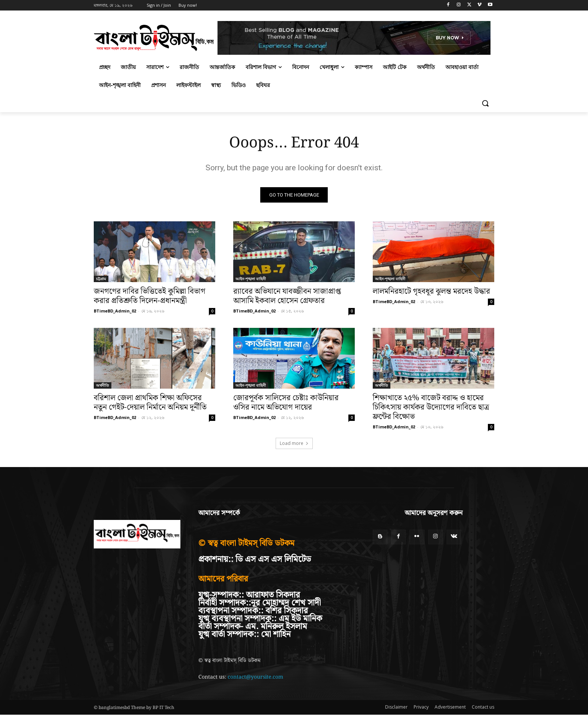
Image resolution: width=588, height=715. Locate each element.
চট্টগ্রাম (101, 279)
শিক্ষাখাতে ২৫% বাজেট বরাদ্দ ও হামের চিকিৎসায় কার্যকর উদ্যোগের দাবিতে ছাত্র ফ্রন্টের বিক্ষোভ (431, 408)
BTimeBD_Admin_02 (115, 311)
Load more (294, 444)
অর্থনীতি (103, 386)
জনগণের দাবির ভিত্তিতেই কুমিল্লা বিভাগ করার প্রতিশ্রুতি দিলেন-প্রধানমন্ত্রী (150, 297)
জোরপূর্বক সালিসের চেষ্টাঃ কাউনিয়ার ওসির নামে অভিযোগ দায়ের (286, 403)
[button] (485, 103)
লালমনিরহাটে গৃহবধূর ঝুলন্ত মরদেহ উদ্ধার (431, 292)
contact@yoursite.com (255, 677)
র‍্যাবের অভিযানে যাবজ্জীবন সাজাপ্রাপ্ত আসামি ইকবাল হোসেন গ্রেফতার (287, 297)
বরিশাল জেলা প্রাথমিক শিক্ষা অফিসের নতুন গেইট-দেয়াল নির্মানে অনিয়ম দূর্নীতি (150, 403)
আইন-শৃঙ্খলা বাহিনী (251, 279)
